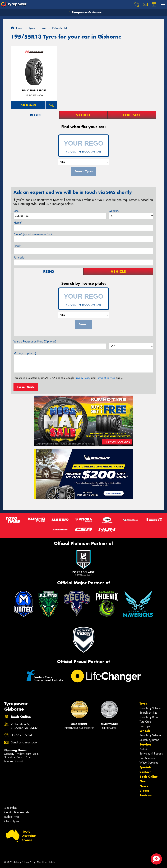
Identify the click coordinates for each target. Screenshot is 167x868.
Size (16, 211)
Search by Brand (149, 717)
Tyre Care (145, 722)
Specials (145, 767)
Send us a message (24, 742)
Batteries (144, 749)
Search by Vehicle (150, 708)
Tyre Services (147, 758)
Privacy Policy (83, 378)
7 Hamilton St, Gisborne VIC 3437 (24, 726)
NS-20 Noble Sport (34, 90)
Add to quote (28, 105)
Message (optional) (25, 353)
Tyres (143, 704)
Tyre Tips (145, 726)
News (144, 786)
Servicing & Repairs (151, 754)
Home (16, 28)
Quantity (114, 211)
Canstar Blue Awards (17, 812)
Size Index (10, 808)
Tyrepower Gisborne (83, 12)
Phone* (33, 234)
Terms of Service (106, 378)
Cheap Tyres (12, 821)
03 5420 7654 (21, 735)
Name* (18, 223)
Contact (145, 772)
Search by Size (148, 713)
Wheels (145, 731)
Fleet (143, 781)
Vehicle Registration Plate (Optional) (35, 342)
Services (145, 744)
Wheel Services (149, 763)
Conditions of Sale (46, 862)
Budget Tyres (12, 817)
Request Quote (26, 387)
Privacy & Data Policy (25, 862)
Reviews (146, 795)
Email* (18, 246)
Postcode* (20, 258)
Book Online (149, 777)
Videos (144, 791)
